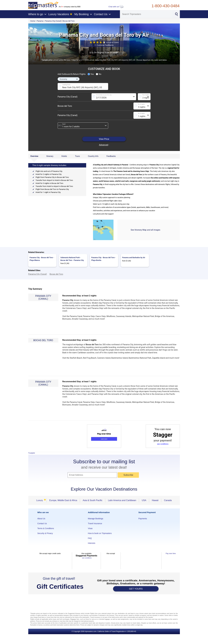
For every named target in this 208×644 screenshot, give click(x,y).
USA (144, 500)
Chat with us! (116, 7)
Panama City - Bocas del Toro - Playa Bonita (104, 259)
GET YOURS (136, 589)
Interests (92, 543)
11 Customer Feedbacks (104, 45)
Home (33, 21)
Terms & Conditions (46, 528)
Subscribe (128, 475)
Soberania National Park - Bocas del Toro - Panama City (72, 259)
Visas (90, 528)
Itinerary (50, 156)
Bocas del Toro (69, 21)
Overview (34, 156)
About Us (41, 519)
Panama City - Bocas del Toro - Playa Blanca (42, 259)
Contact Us (42, 523)
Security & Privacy (45, 533)
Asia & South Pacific (93, 500)
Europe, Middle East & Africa (63, 500)
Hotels (64, 156)
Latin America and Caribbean (122, 500)
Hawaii (155, 500)
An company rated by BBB (70, 7)
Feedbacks (111, 156)
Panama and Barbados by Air (134, 258)
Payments (143, 519)
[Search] (146, 14)
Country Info (93, 156)
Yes (91, 74)
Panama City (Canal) (53, 21)
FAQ (90, 538)
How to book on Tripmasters (100, 533)
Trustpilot (32, 453)
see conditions (163, 444)
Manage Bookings (96, 519)
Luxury (40, 500)
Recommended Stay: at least (79, 296)
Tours (77, 156)
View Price (104, 139)
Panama (40, 21)
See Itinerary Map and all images (146, 230)
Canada (168, 500)
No (99, 74)
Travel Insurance (95, 523)
